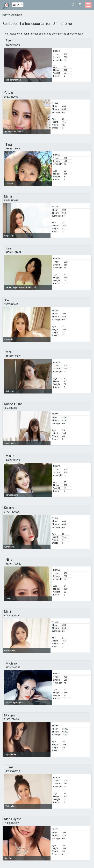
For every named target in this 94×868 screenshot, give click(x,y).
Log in (80, 5)
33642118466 (13, 149)
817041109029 (13, 252)
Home (6, 15)
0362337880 (10, 408)
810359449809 (12, 823)
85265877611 (11, 304)
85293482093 (13, 45)
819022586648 (12, 719)
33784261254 (13, 667)
